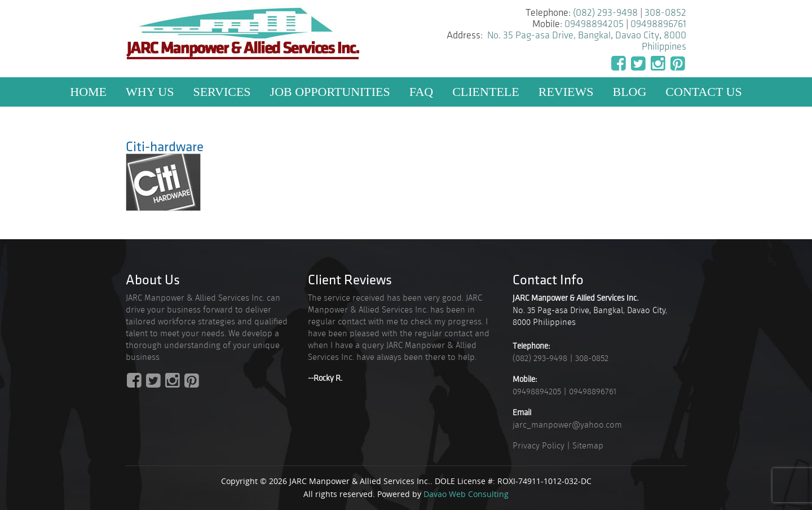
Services (222, 92)
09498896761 (658, 24)
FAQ (421, 92)
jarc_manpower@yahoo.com (567, 425)
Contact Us (703, 92)
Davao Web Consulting (466, 494)
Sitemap (588, 446)
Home (88, 92)
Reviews (566, 92)
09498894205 (594, 24)
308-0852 (665, 13)
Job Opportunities (330, 92)
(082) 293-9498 (605, 13)
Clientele (486, 92)
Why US (150, 92)
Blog (629, 92)
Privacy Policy (539, 446)
